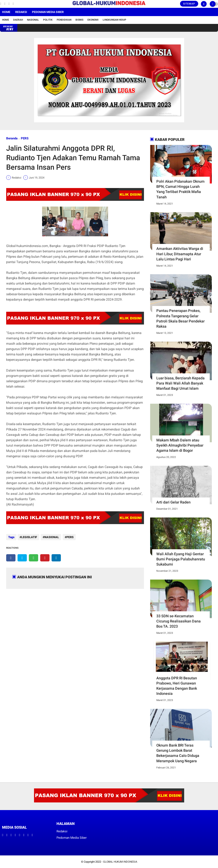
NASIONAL (51, 537)
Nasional (33, 20)
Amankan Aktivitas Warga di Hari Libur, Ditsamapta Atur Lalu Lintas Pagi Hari (180, 254)
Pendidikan (64, 20)
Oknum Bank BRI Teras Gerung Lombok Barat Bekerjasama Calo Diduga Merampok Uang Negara (178, 753)
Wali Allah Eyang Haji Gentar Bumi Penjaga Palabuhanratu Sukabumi (181, 559)
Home (6, 12)
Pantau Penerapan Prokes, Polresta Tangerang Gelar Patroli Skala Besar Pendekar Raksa (180, 318)
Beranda (12, 138)
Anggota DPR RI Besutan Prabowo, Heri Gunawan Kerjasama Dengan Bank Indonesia (177, 686)
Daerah (18, 20)
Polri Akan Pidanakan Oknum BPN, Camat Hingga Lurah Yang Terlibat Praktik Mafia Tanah (180, 189)
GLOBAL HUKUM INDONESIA (120, 862)
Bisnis (79, 20)
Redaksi (21, 12)
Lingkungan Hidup (114, 20)
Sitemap (189, 4)
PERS (25, 138)
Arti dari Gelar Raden (173, 502)
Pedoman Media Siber (48, 12)
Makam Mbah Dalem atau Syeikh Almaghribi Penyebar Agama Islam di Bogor (180, 445)
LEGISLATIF (29, 537)
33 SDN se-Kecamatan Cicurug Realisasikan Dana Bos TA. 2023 (179, 621)
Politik (48, 20)
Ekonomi (93, 20)
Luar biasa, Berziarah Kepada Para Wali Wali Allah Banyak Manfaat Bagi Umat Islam (180, 383)
